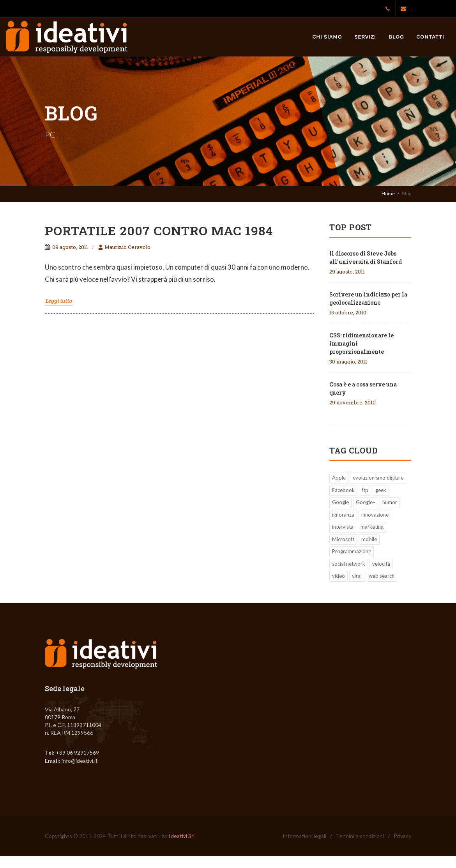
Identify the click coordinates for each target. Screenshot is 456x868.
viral (357, 576)
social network (349, 564)
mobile (369, 539)
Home (388, 193)
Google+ (366, 502)
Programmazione (352, 551)
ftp (365, 490)
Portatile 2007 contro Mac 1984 (159, 230)
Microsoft (343, 539)
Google (340, 502)
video (338, 576)
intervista (343, 527)
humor (390, 502)
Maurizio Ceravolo (124, 247)
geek (381, 490)
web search (382, 576)
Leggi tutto (59, 301)
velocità (381, 564)
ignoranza (343, 515)
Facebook (343, 490)
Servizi (366, 37)
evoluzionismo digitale (378, 478)
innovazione (375, 515)
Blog (396, 37)
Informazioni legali (304, 836)
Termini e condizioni (360, 836)
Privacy (402, 836)
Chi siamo (327, 37)
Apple (339, 478)
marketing (372, 527)
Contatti (430, 37)
